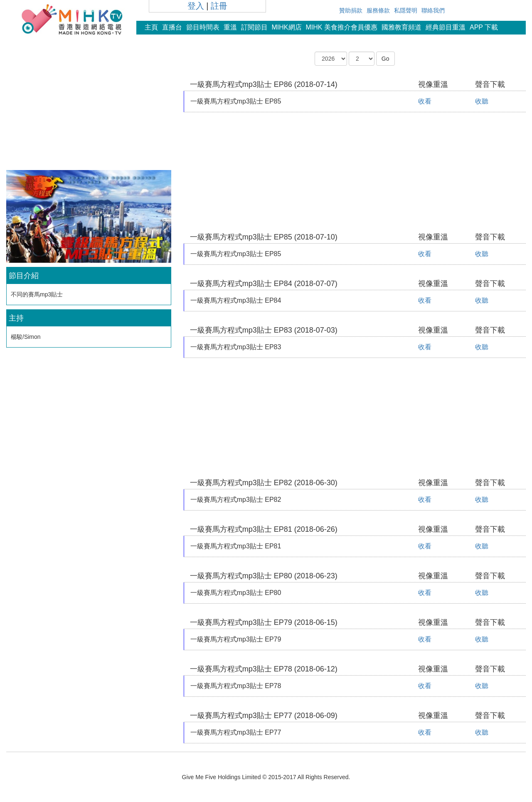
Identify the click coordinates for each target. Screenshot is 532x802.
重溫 (230, 27)
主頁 (151, 27)
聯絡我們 (433, 10)
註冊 (219, 6)
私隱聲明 (406, 10)
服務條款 (378, 10)
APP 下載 (484, 27)
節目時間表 (203, 27)
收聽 (482, 101)
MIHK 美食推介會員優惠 (342, 27)
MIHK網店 (287, 27)
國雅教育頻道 (401, 27)
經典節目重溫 (446, 27)
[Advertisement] (89, 110)
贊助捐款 (351, 10)
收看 (425, 101)
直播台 (172, 27)
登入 (196, 6)
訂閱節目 (254, 27)
